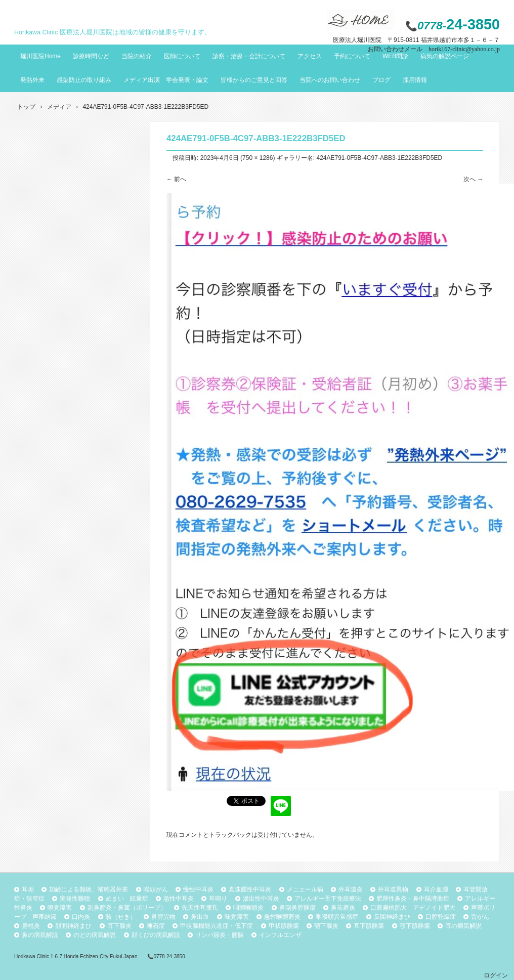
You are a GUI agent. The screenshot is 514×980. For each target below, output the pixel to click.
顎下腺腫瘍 (415, 926)
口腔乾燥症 (441, 917)
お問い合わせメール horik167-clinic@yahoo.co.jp (434, 49)
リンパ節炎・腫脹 (220, 935)
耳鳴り (218, 899)
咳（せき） (121, 917)
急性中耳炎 (179, 899)
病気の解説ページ (445, 56)
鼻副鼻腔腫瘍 (297, 908)
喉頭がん (156, 889)
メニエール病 (305, 889)
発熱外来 (32, 80)
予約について (352, 56)
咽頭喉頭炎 (248, 908)
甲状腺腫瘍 (284, 926)
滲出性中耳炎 (261, 899)
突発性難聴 (75, 899)
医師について (182, 56)
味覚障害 (237, 917)
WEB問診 (395, 56)
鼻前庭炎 (343, 908)
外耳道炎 (351, 889)
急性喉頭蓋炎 (282, 917)
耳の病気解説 (463, 926)
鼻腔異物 (163, 917)
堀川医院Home (40, 56)
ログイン (496, 975)
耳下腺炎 (119, 926)
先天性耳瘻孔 (200, 908)
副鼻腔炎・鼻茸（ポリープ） (127, 908)
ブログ (381, 80)
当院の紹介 (137, 56)
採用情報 (415, 80)
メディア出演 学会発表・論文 (166, 80)
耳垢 (28, 889)
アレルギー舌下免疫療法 (328, 899)
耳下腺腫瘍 (369, 926)
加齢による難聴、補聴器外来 (89, 889)
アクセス (310, 56)
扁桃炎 (31, 926)
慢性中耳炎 (198, 889)
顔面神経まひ (73, 926)
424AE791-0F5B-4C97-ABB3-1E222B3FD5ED (379, 158)
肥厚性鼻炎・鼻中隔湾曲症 (413, 899)
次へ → (473, 179)
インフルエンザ (280, 935)
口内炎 (81, 917)
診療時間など (91, 56)
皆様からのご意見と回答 (254, 80)
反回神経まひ (392, 917)
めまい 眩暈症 (127, 899)
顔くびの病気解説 (156, 935)
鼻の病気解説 (40, 935)
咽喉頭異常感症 (337, 917)
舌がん (480, 917)
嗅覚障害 (60, 908)
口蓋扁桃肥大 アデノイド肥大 (413, 908)
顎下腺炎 (326, 926)
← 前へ (176, 179)
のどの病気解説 (95, 935)
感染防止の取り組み (84, 80)
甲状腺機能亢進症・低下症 (217, 926)
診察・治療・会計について (249, 56)
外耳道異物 (393, 889)
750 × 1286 (258, 158)
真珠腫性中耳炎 (250, 889)
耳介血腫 (436, 889)
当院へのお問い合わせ (330, 80)
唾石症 (156, 926)
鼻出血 (200, 917)
